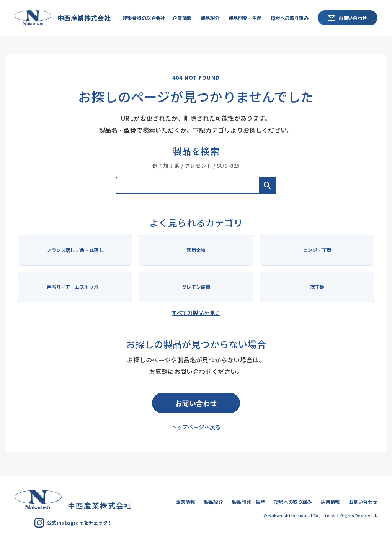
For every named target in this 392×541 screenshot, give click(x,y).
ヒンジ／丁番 (317, 250)
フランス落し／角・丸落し (75, 250)
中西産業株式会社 (61, 18)
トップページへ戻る (196, 427)
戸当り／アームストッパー (75, 287)
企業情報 (182, 18)
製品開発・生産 (245, 18)
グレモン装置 (196, 287)
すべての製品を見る (196, 313)
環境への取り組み (290, 18)
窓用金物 (196, 250)
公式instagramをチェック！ (73, 523)
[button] (268, 185)
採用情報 (330, 502)
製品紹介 (210, 18)
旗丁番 (317, 287)
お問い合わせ (347, 18)
